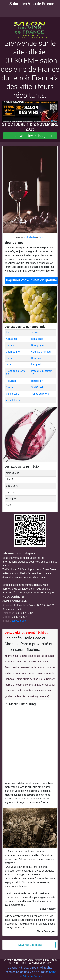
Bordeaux (11, 345)
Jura (8, 364)
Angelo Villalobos (30, 237)
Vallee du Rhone (40, 394)
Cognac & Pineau (41, 352)
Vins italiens (13, 400)
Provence (11, 381)
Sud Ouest (37, 387)
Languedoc (38, 364)
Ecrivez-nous (19, 621)
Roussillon (37, 381)
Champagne (13, 352)
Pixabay (41, 237)
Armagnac (12, 339)
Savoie (10, 387)
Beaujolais (37, 339)
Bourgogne (37, 345)
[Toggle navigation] (5, 11)
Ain (8, 333)
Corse (9, 358)
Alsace (35, 333)
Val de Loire (13, 394)
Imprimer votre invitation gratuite (30, 136)
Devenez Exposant (30, 945)
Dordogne (37, 358)
